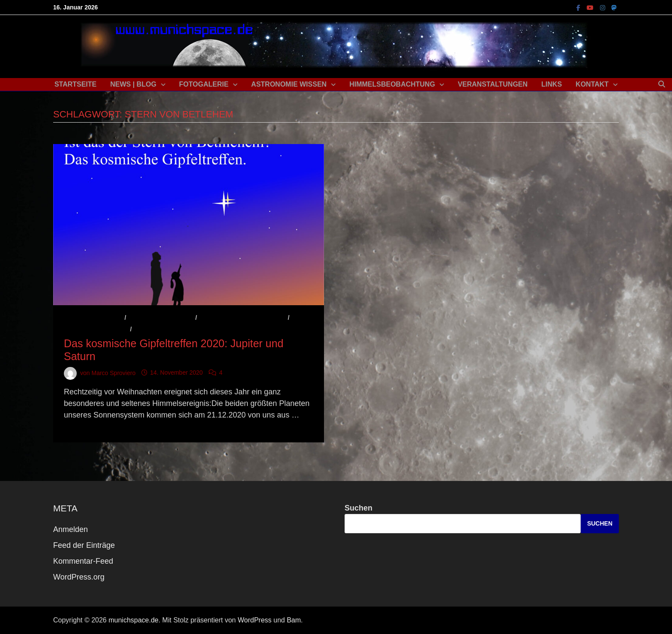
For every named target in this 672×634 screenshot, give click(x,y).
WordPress (255, 620)
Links (552, 84)
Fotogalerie (204, 84)
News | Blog (133, 84)
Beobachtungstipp (96, 329)
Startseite (75, 84)
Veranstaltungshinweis (174, 329)
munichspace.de (133, 620)
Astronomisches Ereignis (242, 318)
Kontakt (592, 84)
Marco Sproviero (113, 373)
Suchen (358, 508)
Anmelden (70, 529)
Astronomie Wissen (289, 84)
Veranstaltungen (493, 84)
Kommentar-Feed (83, 561)
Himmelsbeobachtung (392, 84)
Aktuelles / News (93, 318)
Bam (294, 620)
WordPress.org (79, 577)
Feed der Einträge (84, 545)
